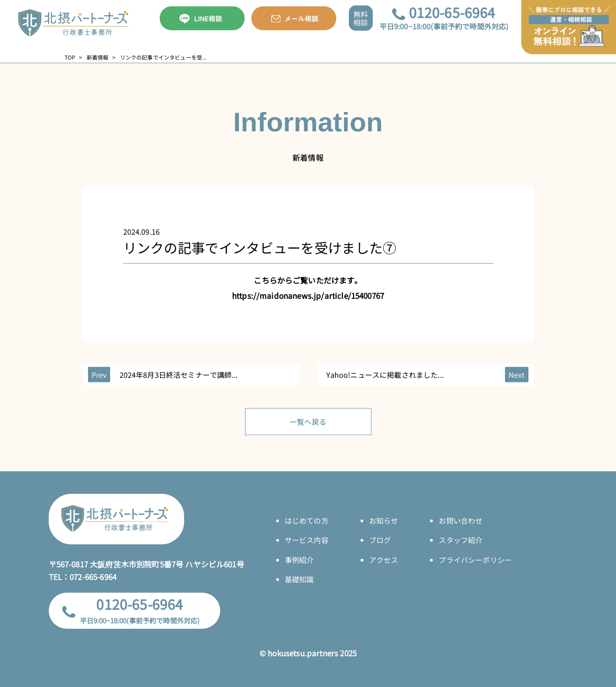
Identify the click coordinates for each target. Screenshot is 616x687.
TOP (70, 57)
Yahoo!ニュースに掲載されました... (385, 375)
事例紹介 (299, 560)
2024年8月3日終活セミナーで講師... (178, 375)
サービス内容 (307, 540)
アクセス (384, 560)
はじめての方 (307, 520)
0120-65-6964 (452, 12)
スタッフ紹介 (461, 540)
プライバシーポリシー (475, 560)
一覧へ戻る (308, 422)
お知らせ (384, 520)
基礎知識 (299, 579)
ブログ (380, 540)
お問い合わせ (461, 520)
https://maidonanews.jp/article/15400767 (308, 295)
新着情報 (98, 57)
